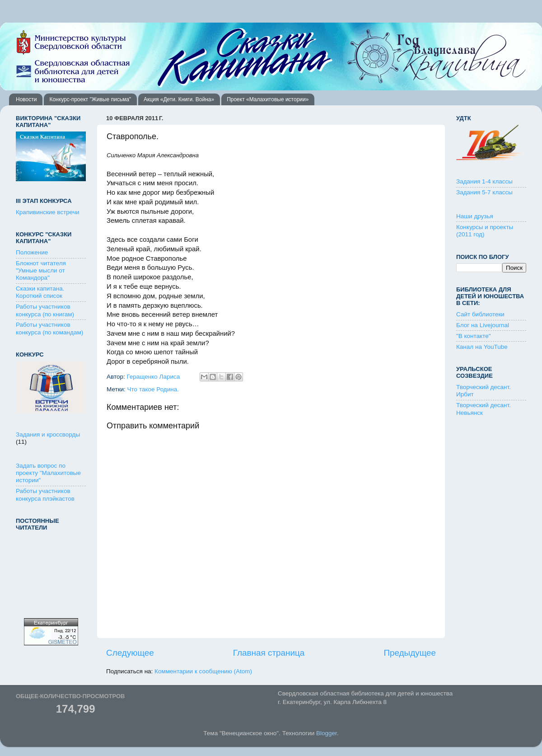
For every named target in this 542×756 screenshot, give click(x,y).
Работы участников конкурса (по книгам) (45, 310)
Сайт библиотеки (480, 314)
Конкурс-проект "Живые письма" (90, 99)
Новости (26, 99)
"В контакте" (474, 336)
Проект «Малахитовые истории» (268, 99)
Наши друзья (475, 216)
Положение (32, 252)
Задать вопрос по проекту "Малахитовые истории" (48, 473)
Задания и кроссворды (48, 434)
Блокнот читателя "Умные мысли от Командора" (41, 270)
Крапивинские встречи (47, 212)
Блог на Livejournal (483, 325)
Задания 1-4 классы (484, 181)
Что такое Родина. (153, 389)
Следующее (130, 653)
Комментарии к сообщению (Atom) (203, 671)
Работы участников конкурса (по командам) (49, 328)
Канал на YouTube (482, 347)
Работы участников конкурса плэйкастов (45, 495)
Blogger (327, 733)
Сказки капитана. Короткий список (40, 292)
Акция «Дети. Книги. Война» (179, 99)
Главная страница (269, 653)
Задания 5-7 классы (484, 192)
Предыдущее (410, 653)
